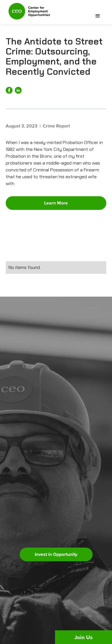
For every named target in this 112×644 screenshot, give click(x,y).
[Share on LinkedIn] (18, 90)
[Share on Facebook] (9, 90)
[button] (98, 16)
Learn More (56, 203)
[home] (28, 14)
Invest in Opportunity (56, 554)
